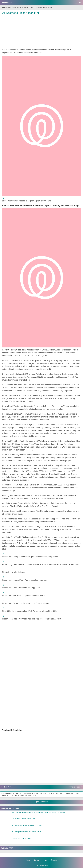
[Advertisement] (41, 31)
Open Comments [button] (41, 802)
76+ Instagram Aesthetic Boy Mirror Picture (26, 832)
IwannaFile (7, 3)
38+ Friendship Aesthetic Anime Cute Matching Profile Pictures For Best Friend (38, 812)
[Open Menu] (76, 3)
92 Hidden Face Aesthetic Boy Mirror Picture (27, 825)
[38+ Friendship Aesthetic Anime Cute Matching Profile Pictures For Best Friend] (6, 814)
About (28, 860)
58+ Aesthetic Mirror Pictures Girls (23, 819)
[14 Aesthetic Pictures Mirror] (6, 840)
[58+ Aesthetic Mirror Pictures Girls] (6, 821)
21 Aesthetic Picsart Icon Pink (21, 13)
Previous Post (74, 787)
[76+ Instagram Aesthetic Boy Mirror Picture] (6, 834)
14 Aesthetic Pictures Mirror (21, 838)
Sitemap (54, 860)
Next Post (7, 787)
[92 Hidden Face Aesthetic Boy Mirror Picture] (6, 827)
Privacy (45, 860)
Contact (36, 860)
